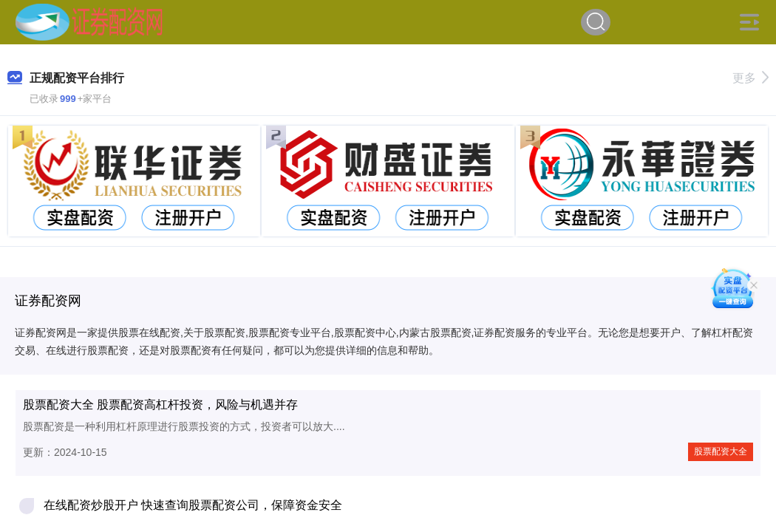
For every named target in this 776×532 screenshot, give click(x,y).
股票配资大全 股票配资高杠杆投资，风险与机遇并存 (160, 405)
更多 (751, 78)
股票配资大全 (721, 451)
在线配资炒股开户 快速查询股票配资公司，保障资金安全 (193, 505)
